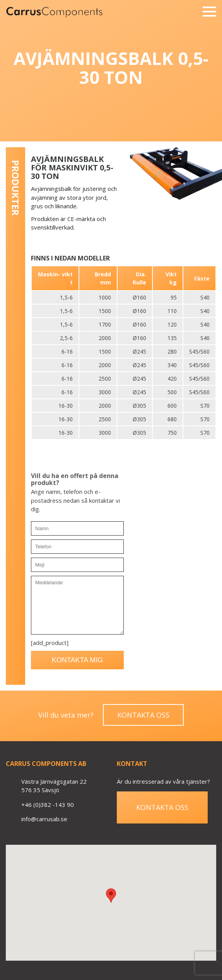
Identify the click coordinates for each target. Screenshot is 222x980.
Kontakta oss (143, 715)
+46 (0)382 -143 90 (48, 805)
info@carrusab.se (44, 819)
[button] (111, 896)
